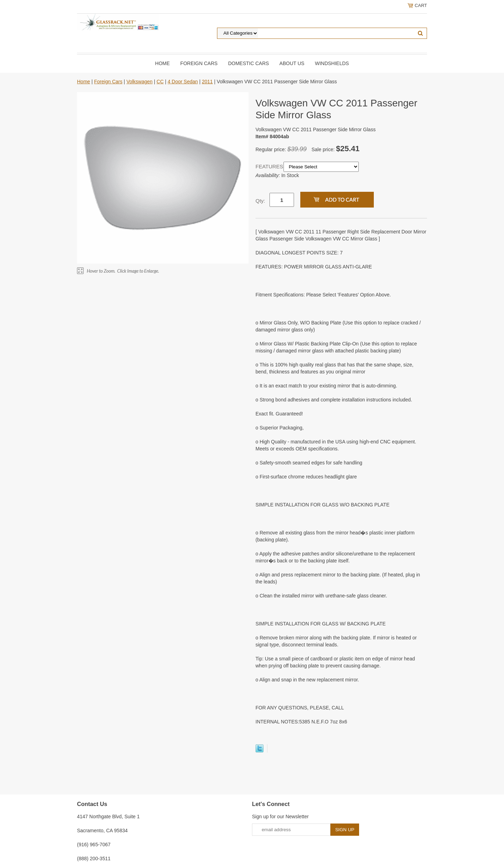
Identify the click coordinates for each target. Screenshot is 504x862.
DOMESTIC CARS (249, 63)
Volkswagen (139, 82)
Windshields (332, 63)
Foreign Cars (199, 63)
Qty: (260, 201)
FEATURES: (269, 166)
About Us (292, 63)
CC (160, 82)
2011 (207, 82)
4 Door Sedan (183, 82)
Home (162, 63)
